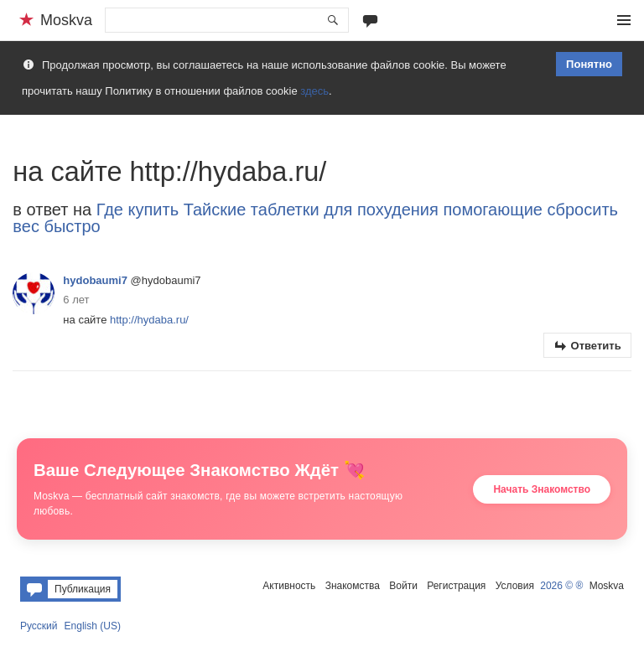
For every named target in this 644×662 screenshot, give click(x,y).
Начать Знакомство (542, 489)
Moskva (607, 586)
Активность (289, 586)
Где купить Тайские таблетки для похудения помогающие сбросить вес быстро (315, 218)
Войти (403, 586)
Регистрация (456, 586)
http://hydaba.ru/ (149, 320)
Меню (624, 20)
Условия (515, 586)
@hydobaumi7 (166, 280)
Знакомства (353, 586)
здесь (314, 91)
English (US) (93, 626)
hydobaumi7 (95, 280)
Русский (39, 626)
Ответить (596, 346)
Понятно (589, 64)
